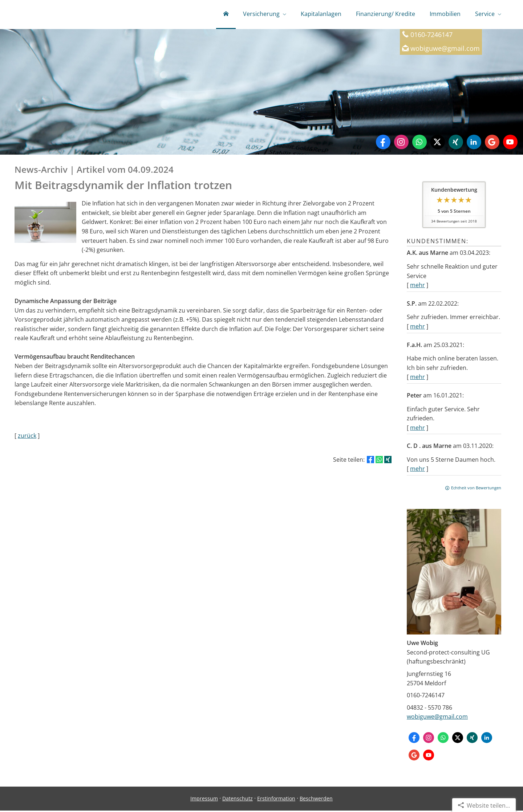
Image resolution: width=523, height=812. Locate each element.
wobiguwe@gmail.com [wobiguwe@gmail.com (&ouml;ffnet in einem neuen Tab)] (445, 50)
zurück (27, 437)
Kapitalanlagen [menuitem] (321, 14)
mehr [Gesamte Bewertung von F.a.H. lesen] (417, 378)
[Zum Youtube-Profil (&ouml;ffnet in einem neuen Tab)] (510, 143)
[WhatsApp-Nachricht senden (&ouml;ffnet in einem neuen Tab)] (419, 143)
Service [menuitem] (485, 14)
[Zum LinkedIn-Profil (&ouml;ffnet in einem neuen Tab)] (474, 143)
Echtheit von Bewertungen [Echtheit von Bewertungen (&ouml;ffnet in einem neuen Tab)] (476, 489)
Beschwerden (316, 800)
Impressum (204, 800)
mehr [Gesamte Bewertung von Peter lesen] (417, 429)
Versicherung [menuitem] (261, 14)
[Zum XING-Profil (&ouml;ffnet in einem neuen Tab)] (456, 143)
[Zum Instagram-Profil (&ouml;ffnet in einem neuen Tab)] (401, 143)
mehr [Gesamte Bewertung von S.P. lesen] (417, 328)
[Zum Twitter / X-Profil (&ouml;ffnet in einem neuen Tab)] (438, 143)
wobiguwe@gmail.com (437, 718)
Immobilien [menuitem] (445, 14)
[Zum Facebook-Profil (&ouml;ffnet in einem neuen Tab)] (383, 143)
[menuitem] (226, 15)
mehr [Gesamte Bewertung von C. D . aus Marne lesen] (417, 470)
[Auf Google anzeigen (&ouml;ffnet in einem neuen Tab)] (492, 143)
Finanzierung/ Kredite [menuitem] (386, 14)
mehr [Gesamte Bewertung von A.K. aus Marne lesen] (417, 286)
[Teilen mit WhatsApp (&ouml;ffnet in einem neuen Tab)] (379, 461)
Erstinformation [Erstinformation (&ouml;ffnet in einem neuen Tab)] (276, 800)
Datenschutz (238, 800)
